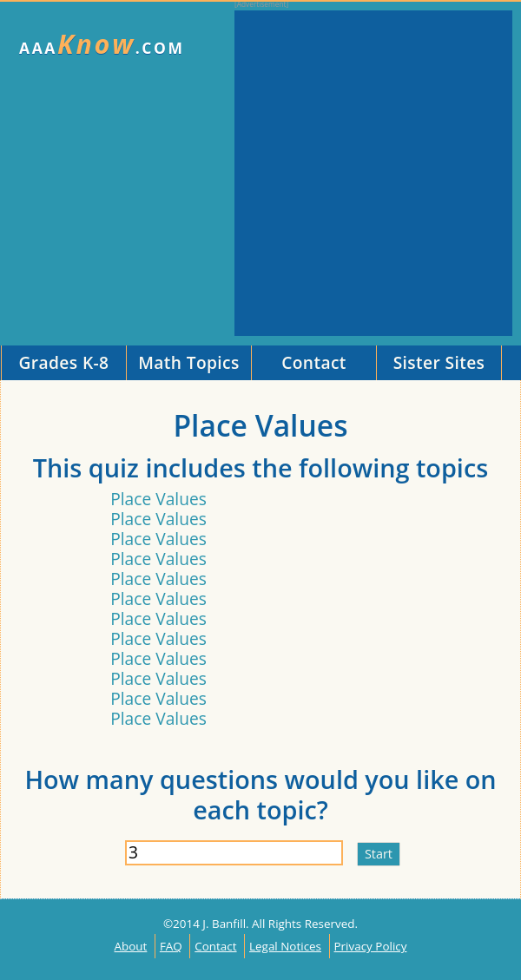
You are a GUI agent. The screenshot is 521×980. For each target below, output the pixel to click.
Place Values (158, 499)
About (131, 946)
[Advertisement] (163, 173)
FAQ (171, 946)
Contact (215, 946)
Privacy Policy (371, 946)
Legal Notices (285, 946)
